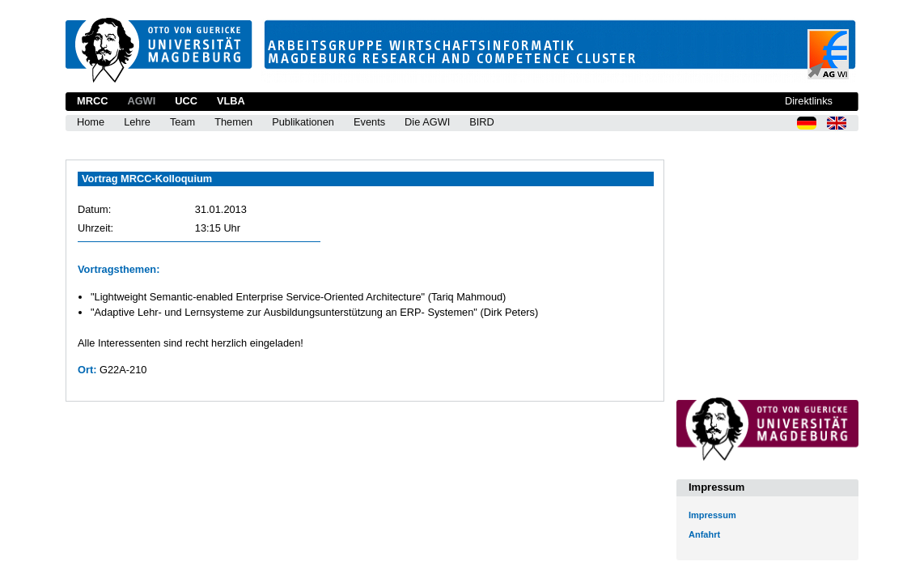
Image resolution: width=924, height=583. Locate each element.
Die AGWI (427, 122)
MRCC (92, 101)
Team (182, 122)
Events (369, 122)
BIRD (482, 122)
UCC (186, 101)
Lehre (137, 122)
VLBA (231, 101)
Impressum (712, 515)
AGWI (141, 101)
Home (91, 122)
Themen (233, 122)
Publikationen (303, 122)
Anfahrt (704, 534)
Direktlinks (809, 101)
